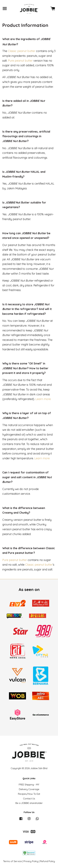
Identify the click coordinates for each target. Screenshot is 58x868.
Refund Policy (47, 861)
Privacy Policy (31, 861)
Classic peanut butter (22, 51)
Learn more (43, 399)
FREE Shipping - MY (29, 785)
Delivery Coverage (29, 789)
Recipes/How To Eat (29, 794)
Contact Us (29, 799)
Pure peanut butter (20, 61)
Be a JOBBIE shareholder (29, 803)
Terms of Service (12, 861)
